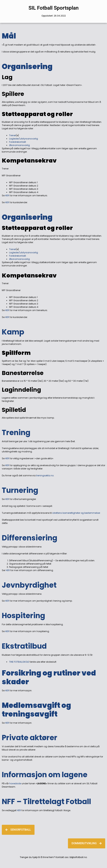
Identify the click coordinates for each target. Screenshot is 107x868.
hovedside (15, 783)
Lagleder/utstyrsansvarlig (24, 139)
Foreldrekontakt (18, 142)
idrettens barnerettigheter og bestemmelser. (76, 513)
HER (7, 195)
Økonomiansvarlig (19, 145)
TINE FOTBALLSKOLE (19, 662)
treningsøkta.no (45, 475)
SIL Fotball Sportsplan (54, 8)
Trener (12, 135)
